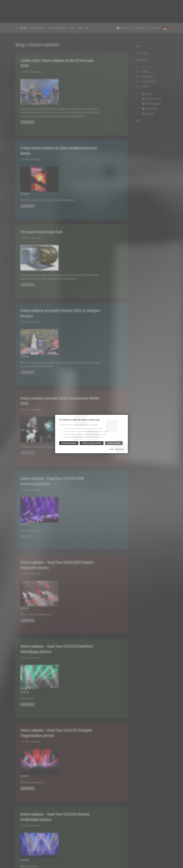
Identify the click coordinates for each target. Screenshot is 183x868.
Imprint (111, 449)
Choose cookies (114, 443)
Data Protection (120, 449)
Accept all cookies (69, 443)
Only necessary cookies (92, 443)
